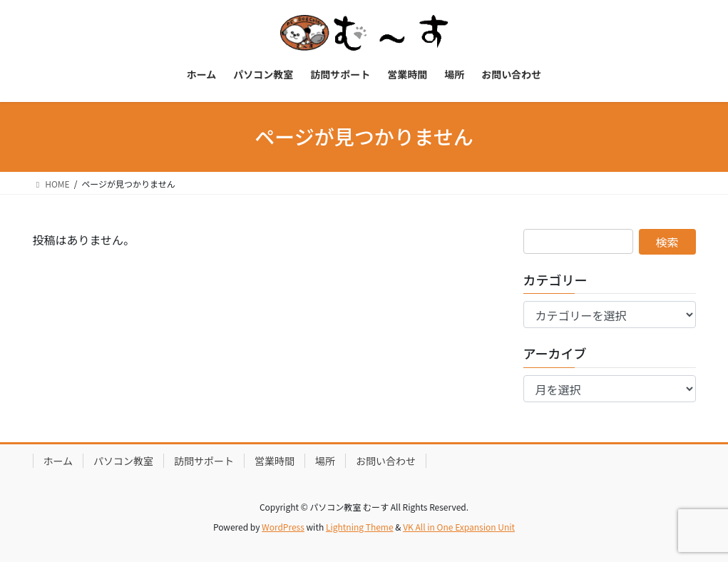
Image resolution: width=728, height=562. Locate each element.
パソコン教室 (123, 461)
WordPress (283, 527)
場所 (325, 461)
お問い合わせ (386, 461)
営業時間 (275, 461)
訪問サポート (204, 461)
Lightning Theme (360, 527)
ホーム (58, 461)
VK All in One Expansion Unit (459, 527)
